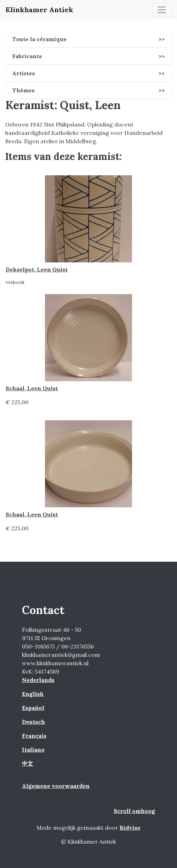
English (33, 694)
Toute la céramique (88, 39)
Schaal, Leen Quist (32, 388)
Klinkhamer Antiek (39, 10)
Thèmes (88, 90)
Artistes (88, 73)
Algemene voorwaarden (56, 786)
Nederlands (38, 680)
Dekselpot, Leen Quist (37, 269)
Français (34, 736)
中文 (28, 763)
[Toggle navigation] (162, 10)
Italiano (33, 750)
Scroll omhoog (134, 811)
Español (33, 708)
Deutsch (33, 722)
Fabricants (88, 56)
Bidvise (130, 828)
